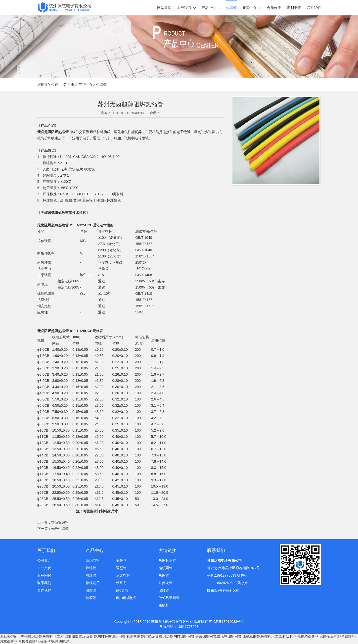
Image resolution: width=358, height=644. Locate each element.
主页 (71, 85)
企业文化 (44, 568)
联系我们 (314, 8)
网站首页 (164, 8)
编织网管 (93, 560)
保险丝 (121, 560)
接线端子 (93, 583)
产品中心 (209, 8)
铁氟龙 (121, 583)
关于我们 (184, 8)
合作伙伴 (274, 8)
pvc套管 (122, 590)
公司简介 (44, 560)
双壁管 (121, 568)
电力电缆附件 (127, 598)
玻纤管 (91, 575)
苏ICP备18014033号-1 (226, 622)
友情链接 (168, 550)
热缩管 (231, 8)
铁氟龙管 (166, 583)
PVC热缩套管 (169, 598)
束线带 (164, 605)
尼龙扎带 (123, 575)
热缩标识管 (60, 522)
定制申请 (294, 8)
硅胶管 (91, 598)
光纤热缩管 (60, 529)
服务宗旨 (44, 575)
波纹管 (91, 590)
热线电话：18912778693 (179, 627)
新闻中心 (249, 8)
